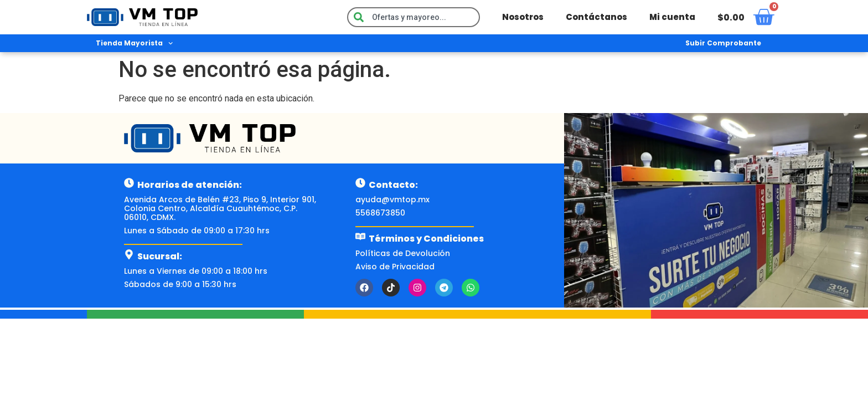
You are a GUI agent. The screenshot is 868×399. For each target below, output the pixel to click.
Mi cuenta (672, 17)
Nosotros (523, 17)
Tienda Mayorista (134, 43)
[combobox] (414, 17)
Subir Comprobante (723, 43)
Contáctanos (596, 17)
